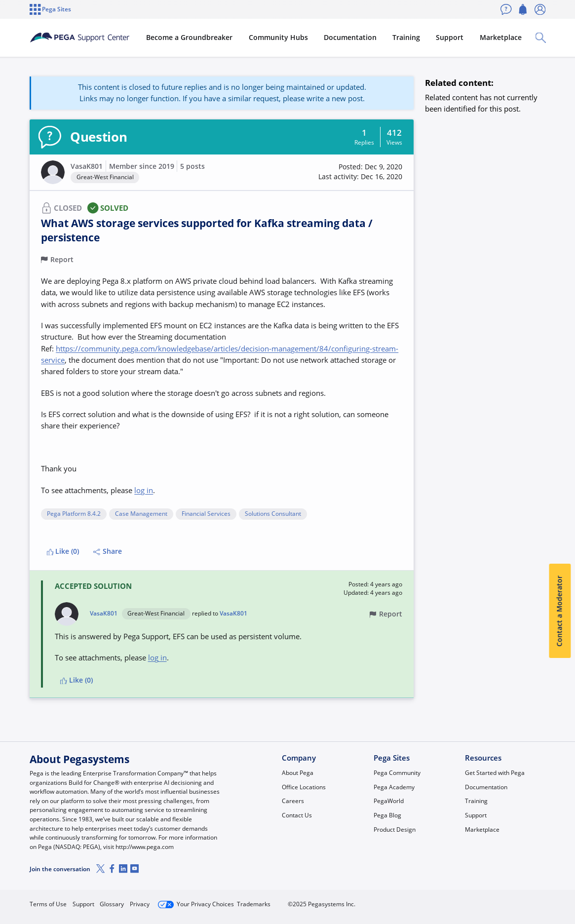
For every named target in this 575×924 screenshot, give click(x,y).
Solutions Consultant (273, 514)
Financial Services (206, 514)
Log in (523, 900)
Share (108, 551)
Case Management (141, 514)
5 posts (192, 166)
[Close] (561, 888)
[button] (53, 172)
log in (144, 490)
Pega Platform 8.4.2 (74, 514)
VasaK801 (87, 166)
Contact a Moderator (560, 611)
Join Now (471, 900)
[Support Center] (105, 38)
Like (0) (63, 551)
